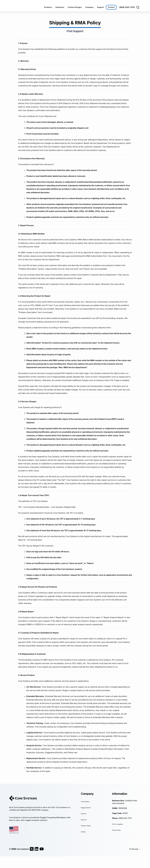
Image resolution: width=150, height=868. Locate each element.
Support (100, 7)
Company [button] (89, 7)
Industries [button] (60, 7)
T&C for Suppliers (119, 824)
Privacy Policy (118, 830)
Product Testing (87, 826)
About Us (85, 820)
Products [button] (48, 7)
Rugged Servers (87, 807)
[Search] (138, 7)
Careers (84, 832)
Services (84, 813)
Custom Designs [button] (75, 7)
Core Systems (87, 801)
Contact (111, 7)
